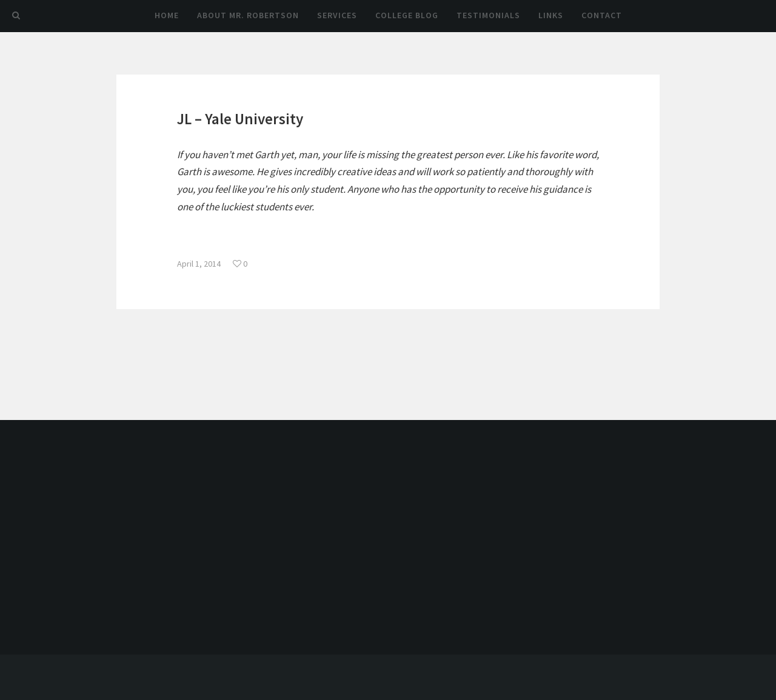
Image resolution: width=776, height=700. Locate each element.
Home (167, 15)
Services (337, 15)
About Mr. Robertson (248, 15)
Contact (602, 15)
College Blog (407, 15)
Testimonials (488, 15)
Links (551, 15)
